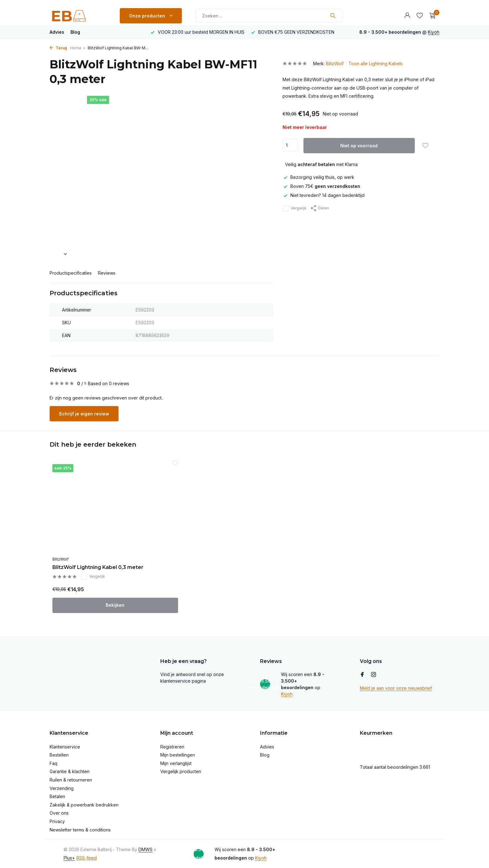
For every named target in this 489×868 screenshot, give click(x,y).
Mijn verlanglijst (176, 762)
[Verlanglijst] (420, 16)
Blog (75, 32)
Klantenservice (65, 745)
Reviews (107, 273)
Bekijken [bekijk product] (95, 604)
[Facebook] (362, 674)
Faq (53, 762)
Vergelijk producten (181, 770)
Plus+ (69, 857)
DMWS (145, 848)
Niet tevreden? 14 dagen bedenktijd (324, 195)
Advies (57, 32)
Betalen (57, 795)
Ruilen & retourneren (71, 779)
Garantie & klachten (70, 770)
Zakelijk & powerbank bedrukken (84, 804)
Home (78, 48)
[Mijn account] (407, 16)
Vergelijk (295, 208)
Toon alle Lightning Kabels (375, 64)
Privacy (57, 820)
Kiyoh (434, 32)
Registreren (172, 745)
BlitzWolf (335, 64)
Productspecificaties (71, 273)
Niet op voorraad (359, 146)
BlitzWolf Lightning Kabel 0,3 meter (91, 563)
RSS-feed (87, 857)
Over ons (59, 812)
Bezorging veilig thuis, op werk (318, 177)
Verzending (62, 787)
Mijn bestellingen (178, 754)
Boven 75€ (321, 186)
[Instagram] (374, 674)
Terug (58, 48)
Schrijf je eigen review (84, 414)
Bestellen (59, 754)
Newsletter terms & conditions (80, 829)
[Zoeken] (269, 16)
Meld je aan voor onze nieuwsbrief (396, 687)
